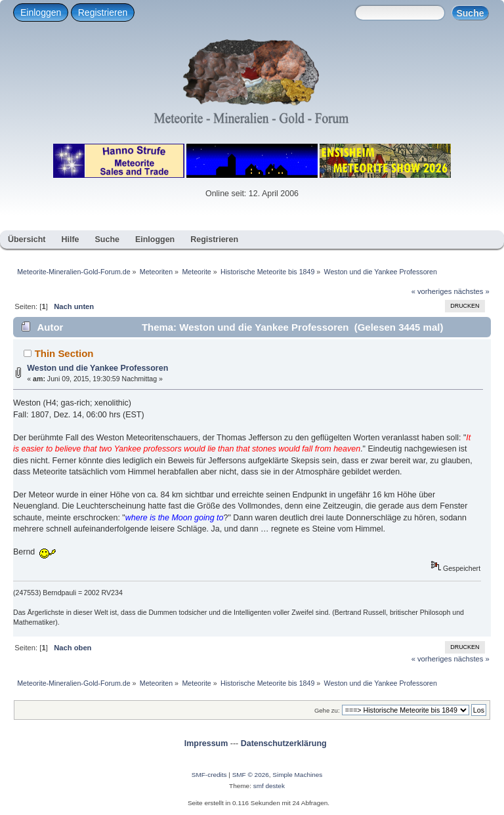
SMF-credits (209, 775)
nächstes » (472, 291)
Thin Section (64, 353)
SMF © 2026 (251, 775)
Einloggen (41, 12)
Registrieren (103, 12)
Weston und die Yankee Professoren (97, 368)
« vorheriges (432, 291)
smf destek (269, 786)
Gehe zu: (327, 710)
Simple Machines (297, 775)
